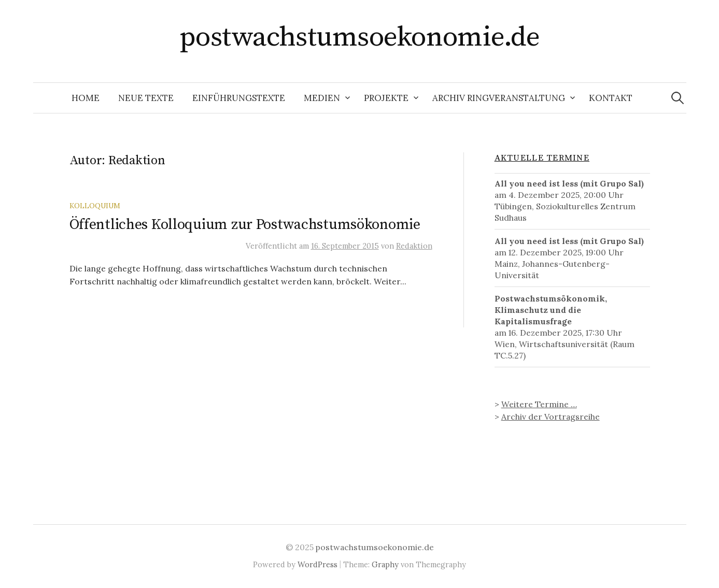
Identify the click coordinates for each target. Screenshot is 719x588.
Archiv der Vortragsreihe (551, 417)
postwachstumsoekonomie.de (360, 37)
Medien (322, 98)
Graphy (385, 564)
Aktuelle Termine (542, 158)
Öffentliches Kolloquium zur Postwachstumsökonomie (245, 225)
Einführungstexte (239, 98)
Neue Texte (146, 98)
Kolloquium (95, 206)
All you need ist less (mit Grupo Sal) (569, 183)
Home (86, 98)
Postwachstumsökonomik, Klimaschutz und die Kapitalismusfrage (551, 310)
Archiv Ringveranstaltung (499, 98)
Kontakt (611, 98)
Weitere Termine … (539, 404)
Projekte (386, 98)
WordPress (318, 564)
